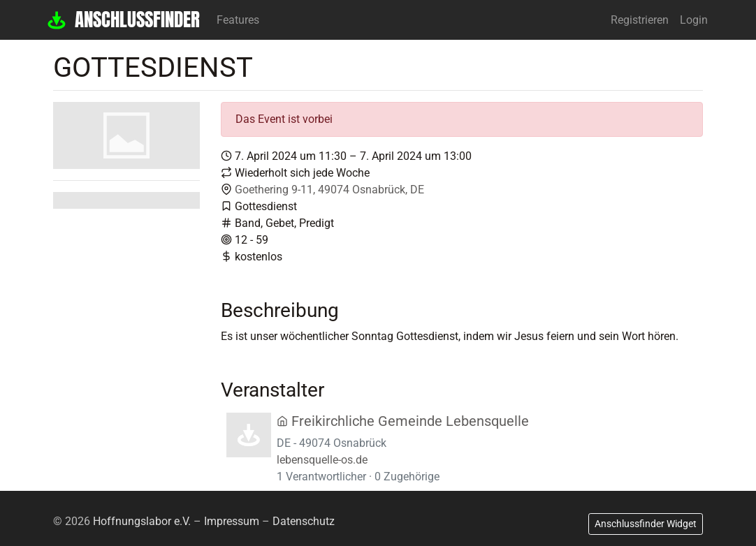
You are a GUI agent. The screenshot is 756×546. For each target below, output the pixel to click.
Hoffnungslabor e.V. (142, 521)
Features (238, 20)
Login (694, 20)
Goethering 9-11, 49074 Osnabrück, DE (329, 190)
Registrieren (640, 20)
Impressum (232, 521)
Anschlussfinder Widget (646, 524)
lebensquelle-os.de (322, 460)
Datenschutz (304, 521)
